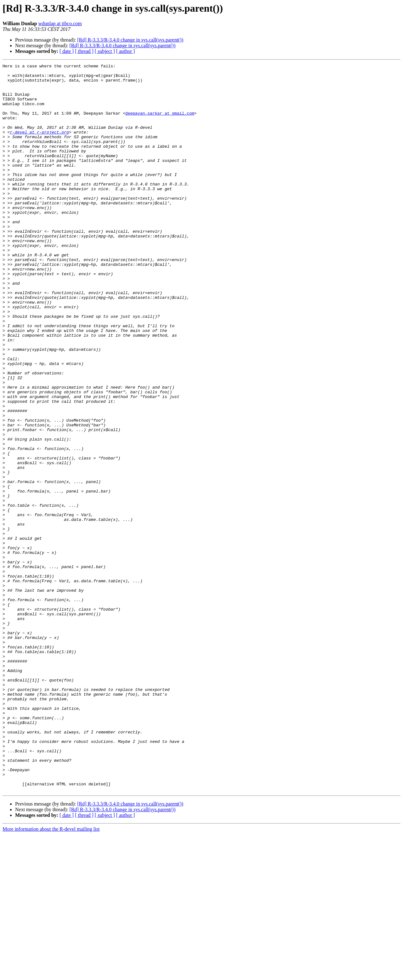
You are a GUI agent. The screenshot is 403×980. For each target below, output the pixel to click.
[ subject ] (105, 51)
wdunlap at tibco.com (60, 23)
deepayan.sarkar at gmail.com (160, 123)
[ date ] (67, 51)
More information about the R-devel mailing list (51, 974)
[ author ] (126, 51)
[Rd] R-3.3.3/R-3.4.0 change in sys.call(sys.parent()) (130, 40)
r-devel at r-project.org (39, 146)
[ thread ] (84, 51)
